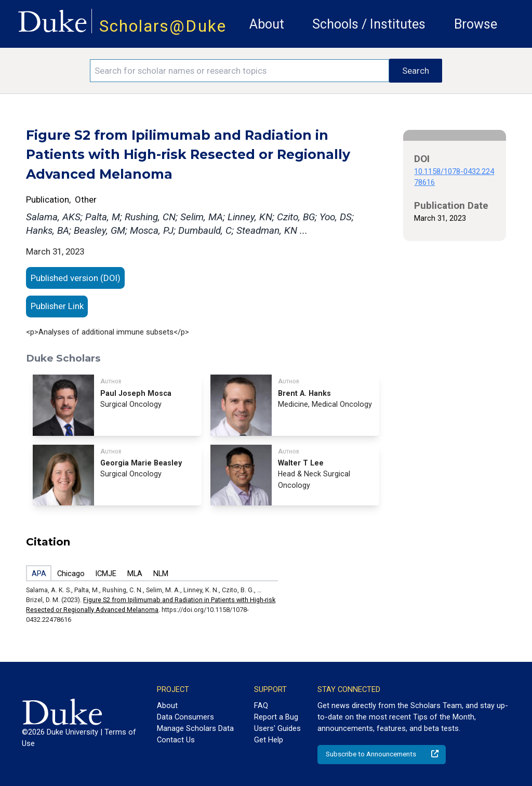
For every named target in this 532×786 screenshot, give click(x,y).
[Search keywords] (240, 71)
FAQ (261, 705)
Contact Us (176, 740)
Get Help (269, 740)
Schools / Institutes (369, 24)
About (267, 24)
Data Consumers (185, 717)
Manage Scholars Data (195, 728)
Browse (476, 24)
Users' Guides (277, 728)
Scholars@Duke (163, 26)
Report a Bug (276, 717)
